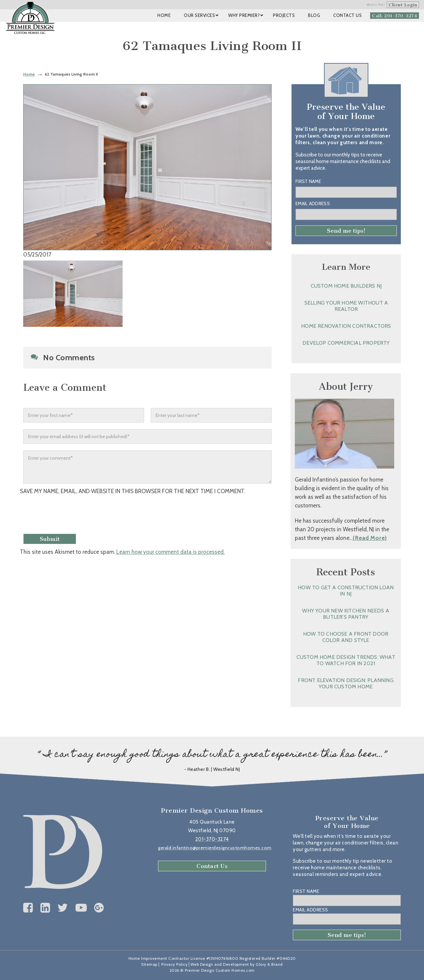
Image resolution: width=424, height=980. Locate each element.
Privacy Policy (174, 964)
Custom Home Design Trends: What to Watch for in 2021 (346, 660)
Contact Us (212, 866)
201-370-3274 (212, 839)
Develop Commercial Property (346, 343)
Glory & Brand (269, 964)
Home (29, 74)
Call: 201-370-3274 (395, 16)
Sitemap (149, 964)
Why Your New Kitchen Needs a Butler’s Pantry (346, 614)
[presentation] (75, 515)
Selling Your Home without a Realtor (346, 306)
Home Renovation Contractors (346, 326)
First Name (308, 181)
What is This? (376, 5)
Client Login (403, 5)
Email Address (313, 203)
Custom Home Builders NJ (346, 286)
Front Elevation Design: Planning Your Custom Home (345, 683)
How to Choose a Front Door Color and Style (346, 637)
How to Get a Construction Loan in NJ (346, 591)
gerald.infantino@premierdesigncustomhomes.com (215, 848)
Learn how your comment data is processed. (170, 552)
